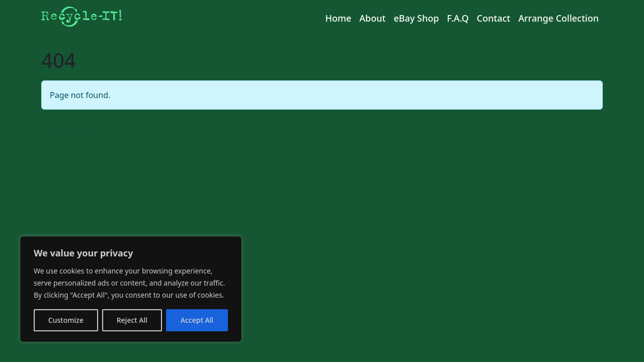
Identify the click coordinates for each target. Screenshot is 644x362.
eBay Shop (416, 18)
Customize (66, 320)
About (372, 18)
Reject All (132, 320)
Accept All (197, 320)
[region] (131, 289)
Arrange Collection (558, 18)
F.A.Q (458, 18)
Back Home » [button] (73, 131)
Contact (494, 18)
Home (338, 18)
